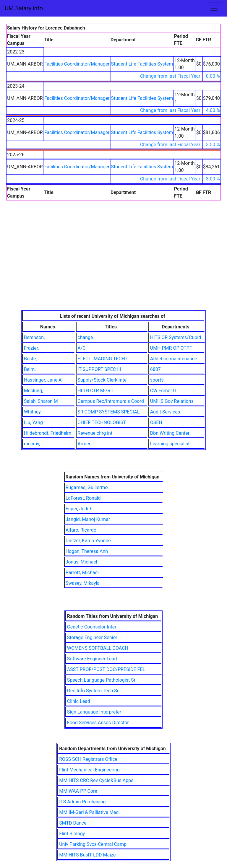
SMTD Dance (73, 823)
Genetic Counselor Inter (92, 627)
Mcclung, (33, 391)
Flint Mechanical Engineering (89, 770)
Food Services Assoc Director (98, 723)
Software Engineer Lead (92, 659)
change (85, 337)
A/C (81, 348)
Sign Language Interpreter (94, 712)
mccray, (32, 444)
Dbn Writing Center (170, 433)
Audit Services (165, 412)
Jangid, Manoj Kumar (88, 519)
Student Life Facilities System (142, 64)
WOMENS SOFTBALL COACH (98, 648)
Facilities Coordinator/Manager (77, 64)
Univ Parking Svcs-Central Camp (93, 844)
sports (157, 380)
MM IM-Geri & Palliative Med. (89, 812)
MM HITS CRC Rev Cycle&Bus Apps (96, 780)
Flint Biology (72, 834)
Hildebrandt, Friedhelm (48, 433)
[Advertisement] (114, 266)
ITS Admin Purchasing (82, 802)
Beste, (30, 359)
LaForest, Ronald (83, 498)
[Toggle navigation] (214, 8)
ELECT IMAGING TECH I (102, 359)
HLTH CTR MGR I (95, 391)
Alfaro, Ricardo (81, 530)
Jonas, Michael (81, 562)
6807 (155, 369)
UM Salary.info (24, 8)
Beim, (30, 369)
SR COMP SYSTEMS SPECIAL (108, 412)
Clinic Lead (79, 701)
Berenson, (34, 337)
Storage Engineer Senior (92, 637)
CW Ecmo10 (163, 391)
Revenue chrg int (95, 433)
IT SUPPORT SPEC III (99, 369)
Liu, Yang (33, 422)
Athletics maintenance (174, 359)
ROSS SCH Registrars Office (88, 759)
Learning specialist (170, 444)
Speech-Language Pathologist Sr (101, 680)
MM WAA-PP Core (78, 791)
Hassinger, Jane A (43, 380)
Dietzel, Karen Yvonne (88, 541)
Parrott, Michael (82, 573)
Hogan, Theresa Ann (87, 551)
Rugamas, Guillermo (87, 487)
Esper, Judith (79, 509)
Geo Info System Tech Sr (93, 691)
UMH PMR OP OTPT (171, 348)
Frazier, (31, 348)
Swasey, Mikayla (83, 583)
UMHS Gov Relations (172, 401)
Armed (84, 444)
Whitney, (33, 412)
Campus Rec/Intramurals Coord (111, 401)
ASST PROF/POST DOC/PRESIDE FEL (106, 669)
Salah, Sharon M (41, 401)
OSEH (156, 422)
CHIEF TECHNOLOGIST (102, 422)
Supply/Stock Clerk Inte (102, 380)
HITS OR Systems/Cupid (176, 337)
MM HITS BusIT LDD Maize (87, 855)
